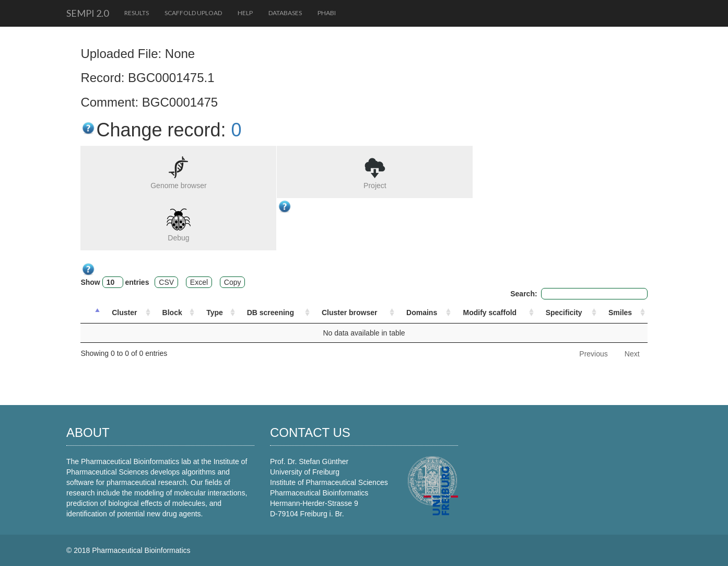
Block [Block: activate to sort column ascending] (172, 313)
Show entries (115, 282)
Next (632, 354)
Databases (285, 13)
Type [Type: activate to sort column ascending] (215, 313)
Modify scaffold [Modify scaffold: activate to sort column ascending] (490, 313)
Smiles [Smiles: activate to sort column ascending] (620, 313)
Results (137, 13)
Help (245, 13)
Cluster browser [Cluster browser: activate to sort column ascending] (350, 313)
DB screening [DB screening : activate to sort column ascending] (271, 313)
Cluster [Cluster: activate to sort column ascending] (124, 313)
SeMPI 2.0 (87, 13)
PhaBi (327, 13)
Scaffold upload (193, 13)
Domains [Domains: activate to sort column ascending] (422, 313)
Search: (579, 294)
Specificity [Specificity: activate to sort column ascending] (564, 313)
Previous (593, 354)
